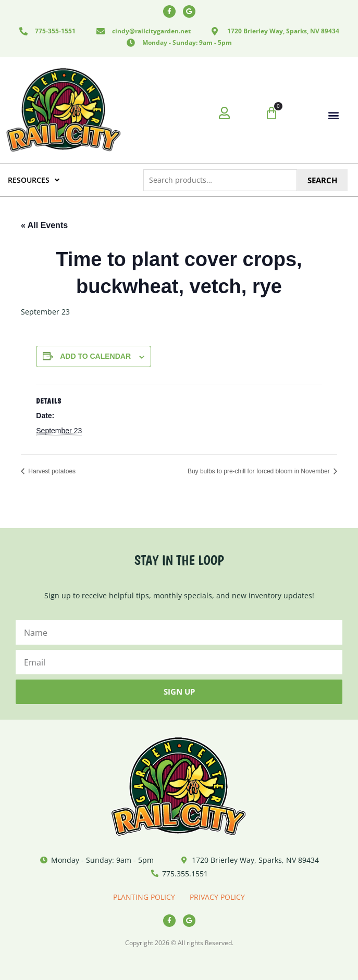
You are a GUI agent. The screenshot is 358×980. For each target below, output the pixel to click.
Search (322, 180)
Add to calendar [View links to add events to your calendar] (95, 356)
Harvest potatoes (51, 471)
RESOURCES (34, 180)
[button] (334, 115)
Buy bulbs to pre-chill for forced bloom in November (260, 471)
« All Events (44, 225)
